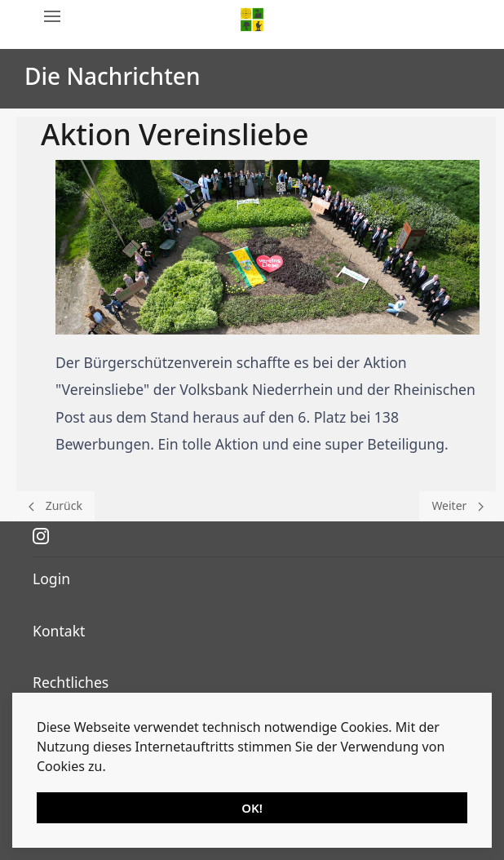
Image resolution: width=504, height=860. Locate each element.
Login (51, 579)
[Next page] (458, 506)
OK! (252, 808)
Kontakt (59, 631)
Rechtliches (71, 682)
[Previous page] (55, 506)
